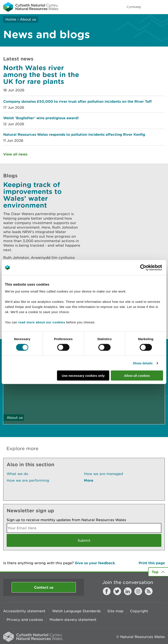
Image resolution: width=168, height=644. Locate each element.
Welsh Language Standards (76, 611)
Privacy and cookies (25, 620)
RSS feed (149, 591)
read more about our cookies (42, 322)
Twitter (117, 591)
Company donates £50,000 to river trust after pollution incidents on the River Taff (77, 101)
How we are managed (103, 474)
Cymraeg (134, 7)
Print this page (152, 563)
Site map (115, 611)
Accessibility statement (24, 611)
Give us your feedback (95, 563)
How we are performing (28, 480)
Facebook (107, 591)
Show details (143, 363)
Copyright (139, 611)
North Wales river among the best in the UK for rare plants (41, 74)
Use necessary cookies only (83, 376)
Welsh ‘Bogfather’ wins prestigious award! (41, 118)
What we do (17, 474)
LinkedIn (128, 591)
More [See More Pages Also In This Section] (89, 480)
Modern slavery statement (73, 620)
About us (28, 19)
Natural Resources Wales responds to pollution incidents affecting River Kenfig (74, 134)
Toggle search (150, 7)
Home (11, 19)
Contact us (44, 587)
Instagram (138, 591)
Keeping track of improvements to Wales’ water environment (32, 195)
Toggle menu (162, 7)
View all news (15, 154)
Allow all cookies (137, 376)
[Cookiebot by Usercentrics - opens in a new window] (151, 267)
